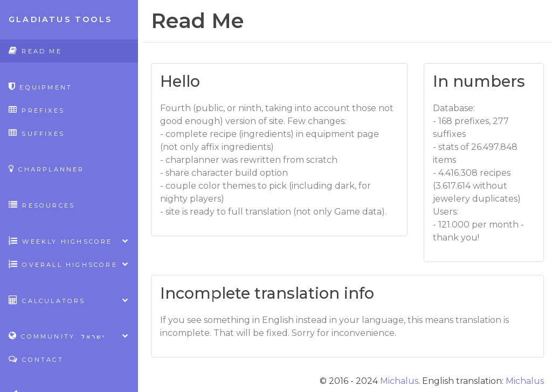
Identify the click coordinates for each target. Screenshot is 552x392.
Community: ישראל (69, 336)
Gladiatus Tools (60, 19)
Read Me (35, 50)
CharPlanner (47, 169)
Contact (36, 359)
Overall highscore (69, 264)
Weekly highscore (69, 241)
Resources (42, 205)
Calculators (69, 300)
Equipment (40, 87)
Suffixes (37, 133)
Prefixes (37, 110)
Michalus (399, 381)
